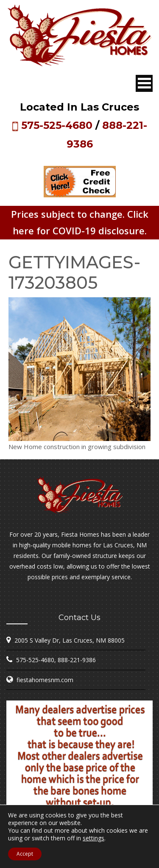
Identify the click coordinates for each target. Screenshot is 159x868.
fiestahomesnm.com (45, 680)
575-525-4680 (57, 125)
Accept (25, 854)
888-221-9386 (77, 660)
